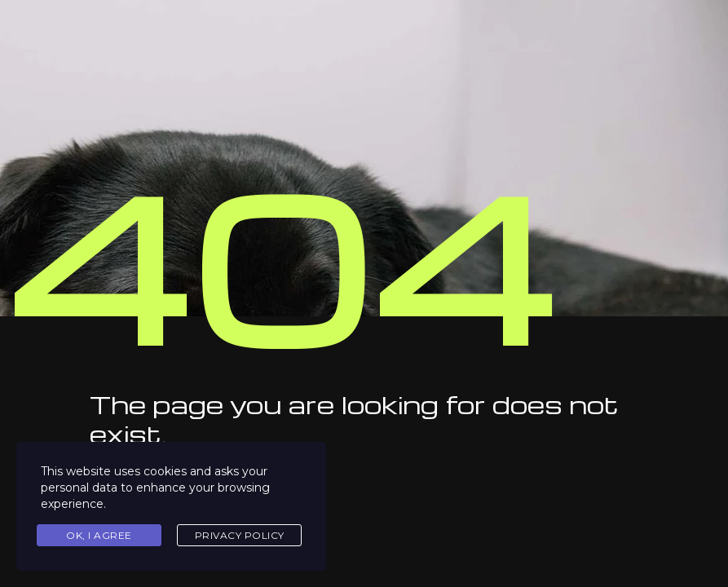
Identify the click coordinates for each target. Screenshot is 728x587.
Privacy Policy (240, 535)
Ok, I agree (99, 535)
